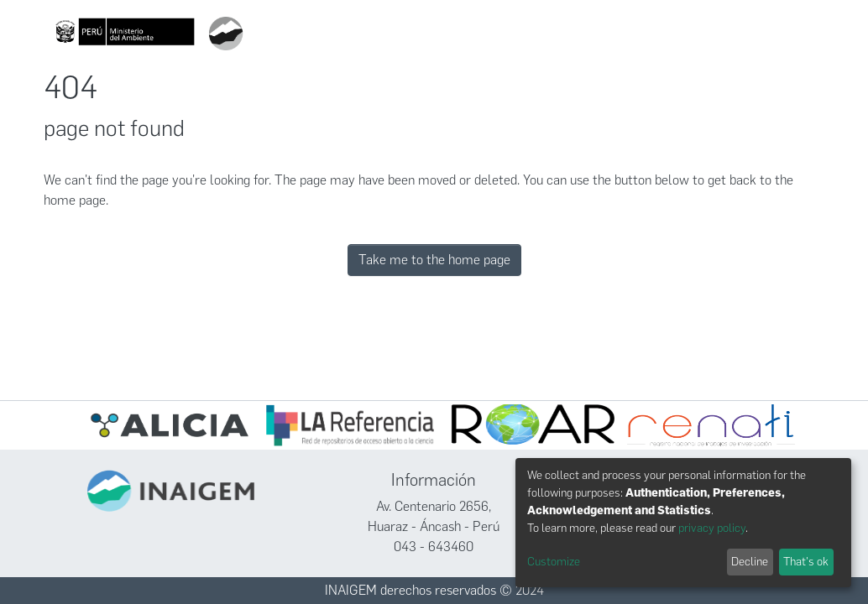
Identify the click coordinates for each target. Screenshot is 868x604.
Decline (750, 562)
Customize (554, 562)
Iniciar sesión (770, 34)
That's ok (806, 562)
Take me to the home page (434, 260)
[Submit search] (446, 34)
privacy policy (712, 528)
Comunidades (501, 34)
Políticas (692, 34)
